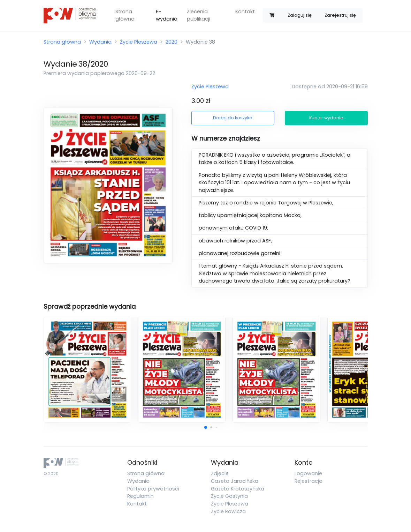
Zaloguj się (300, 15)
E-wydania (167, 15)
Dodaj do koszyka (233, 118)
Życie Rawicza (228, 511)
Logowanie (308, 473)
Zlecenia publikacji (199, 15)
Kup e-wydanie (326, 118)
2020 (172, 42)
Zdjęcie (220, 473)
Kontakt (245, 12)
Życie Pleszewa (139, 42)
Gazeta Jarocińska (235, 481)
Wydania (100, 42)
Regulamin (140, 496)
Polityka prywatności (153, 489)
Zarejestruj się (340, 15)
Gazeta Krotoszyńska (238, 489)
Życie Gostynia (229, 496)
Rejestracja (309, 481)
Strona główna (125, 15)
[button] (206, 427)
